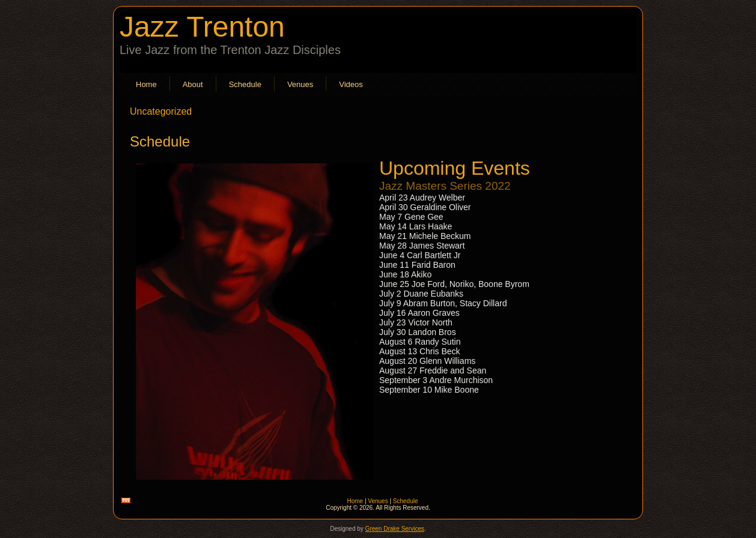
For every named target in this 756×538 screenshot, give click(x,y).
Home (146, 84)
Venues (300, 84)
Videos (351, 84)
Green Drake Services (395, 529)
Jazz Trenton (202, 27)
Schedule (245, 84)
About (193, 84)
